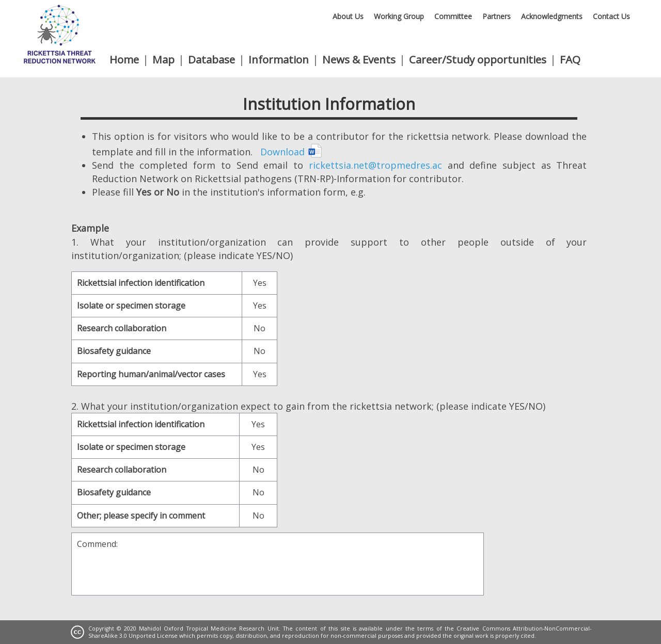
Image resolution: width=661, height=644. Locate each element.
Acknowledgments (552, 16)
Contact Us (611, 16)
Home (124, 59)
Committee (453, 16)
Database (211, 59)
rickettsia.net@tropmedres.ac (375, 165)
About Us (348, 16)
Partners (497, 16)
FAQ (570, 59)
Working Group (399, 16)
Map (163, 59)
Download (292, 152)
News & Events (359, 59)
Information (279, 59)
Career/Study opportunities (478, 59)
